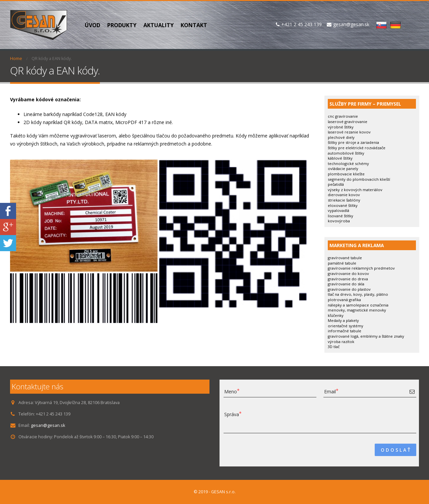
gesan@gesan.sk (48, 425)
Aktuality (159, 25)
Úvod (93, 25)
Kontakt (194, 25)
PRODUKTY (122, 25)
